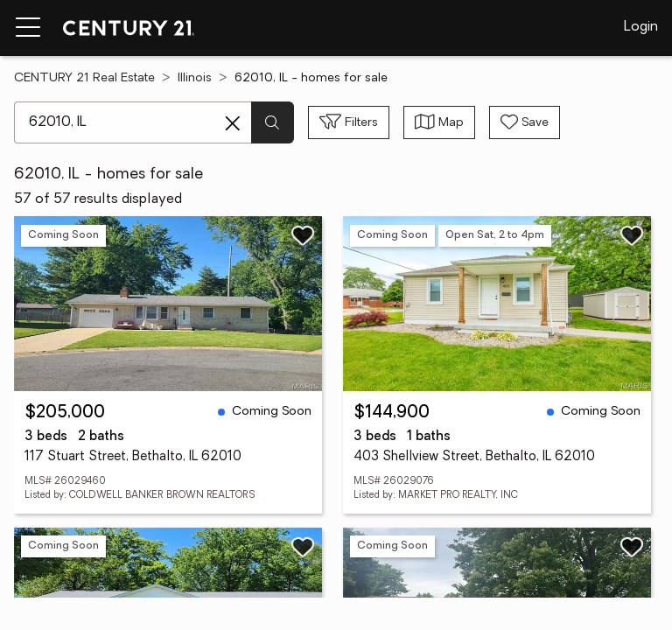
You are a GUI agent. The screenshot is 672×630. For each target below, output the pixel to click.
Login (641, 27)
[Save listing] (303, 235)
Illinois (195, 78)
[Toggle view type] (439, 122)
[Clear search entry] (233, 123)
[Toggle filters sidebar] (349, 122)
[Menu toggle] (28, 28)
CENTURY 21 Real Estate (84, 78)
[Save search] (525, 122)
